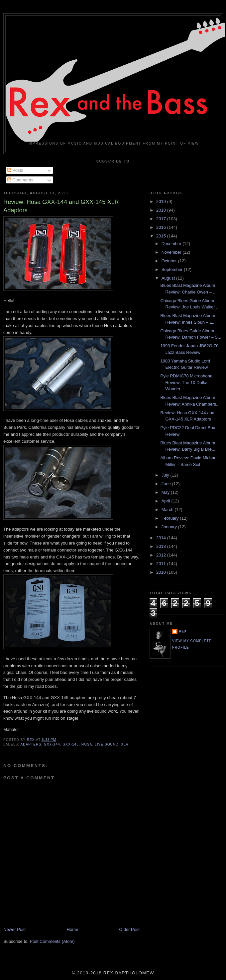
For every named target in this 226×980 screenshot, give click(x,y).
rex (183, 631)
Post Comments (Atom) (52, 941)
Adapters (31, 744)
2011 (162, 564)
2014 (162, 538)
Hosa (87, 744)
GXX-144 (52, 744)
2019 (162, 201)
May (166, 492)
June (167, 484)
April (167, 501)
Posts (15, 170)
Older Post (129, 929)
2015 (162, 236)
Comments (20, 180)
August (169, 278)
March (168, 510)
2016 (162, 227)
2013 (162, 546)
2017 (162, 219)
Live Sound (107, 744)
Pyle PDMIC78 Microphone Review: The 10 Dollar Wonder (186, 382)
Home (73, 929)
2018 (162, 210)
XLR (125, 744)
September (173, 269)
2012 (162, 555)
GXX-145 (71, 744)
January (170, 527)
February (171, 518)
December (172, 244)
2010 (162, 572)
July (166, 475)
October (170, 261)
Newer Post (14, 929)
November (172, 252)
